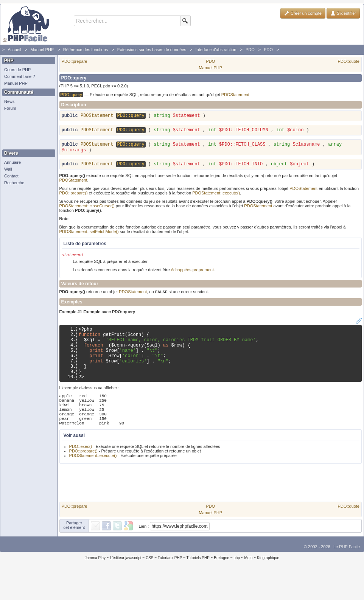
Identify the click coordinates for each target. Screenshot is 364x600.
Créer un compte (303, 13)
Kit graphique (268, 583)
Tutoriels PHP (198, 583)
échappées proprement (192, 275)
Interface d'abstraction (216, 50)
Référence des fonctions (86, 50)
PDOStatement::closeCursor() (87, 210)
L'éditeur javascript (125, 583)
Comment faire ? (19, 76)
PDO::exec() (81, 471)
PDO (250, 50)
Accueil (14, 50)
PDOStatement (235, 95)
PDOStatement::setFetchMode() (89, 236)
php (237, 583)
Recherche (14, 183)
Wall (8, 169)
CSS (150, 583)
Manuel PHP (42, 50)
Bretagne (222, 583)
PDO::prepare (75, 61)
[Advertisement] (27, 131)
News (9, 101)
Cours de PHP (17, 70)
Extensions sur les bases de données (152, 50)
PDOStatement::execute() (216, 197)
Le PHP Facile (347, 572)
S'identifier (343, 13)
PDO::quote (349, 61)
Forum (10, 108)
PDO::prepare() (74, 197)
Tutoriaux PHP (170, 583)
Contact (11, 176)
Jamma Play (95, 583)
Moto (248, 583)
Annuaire (12, 162)
